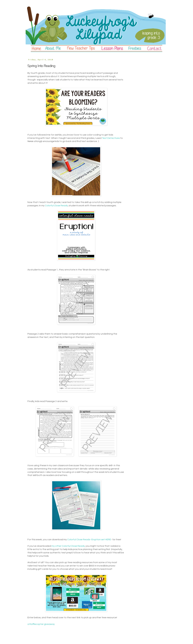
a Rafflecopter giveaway (41, 624)
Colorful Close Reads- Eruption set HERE (89, 540)
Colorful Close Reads (56, 206)
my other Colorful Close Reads (68, 546)
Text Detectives (111, 138)
